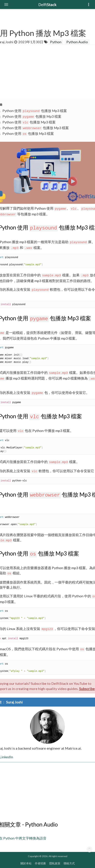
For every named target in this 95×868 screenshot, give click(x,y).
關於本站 (26, 863)
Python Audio (77, 42)
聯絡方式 (69, 863)
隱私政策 (55, 863)
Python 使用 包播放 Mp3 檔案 (35, 111)
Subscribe (87, 689)
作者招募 (40, 863)
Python (56, 42)
